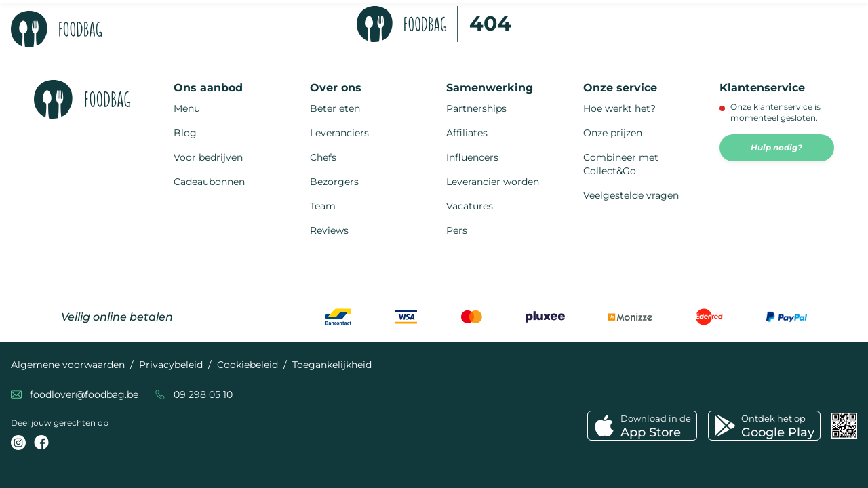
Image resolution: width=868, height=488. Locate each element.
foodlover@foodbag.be (84, 394)
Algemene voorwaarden (68, 365)
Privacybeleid (171, 365)
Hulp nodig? (776, 147)
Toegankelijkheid (332, 365)
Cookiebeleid (248, 365)
